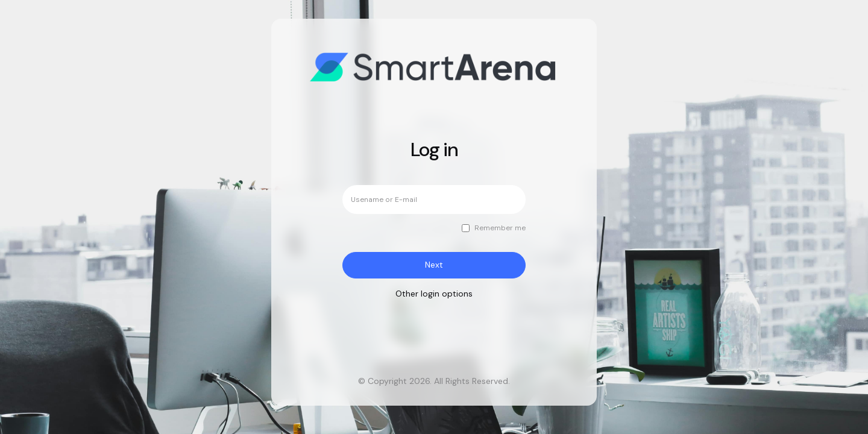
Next (434, 265)
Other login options (434, 294)
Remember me (500, 228)
